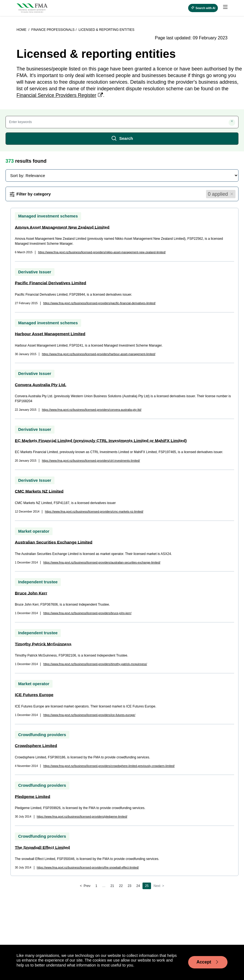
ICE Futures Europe (34, 695)
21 (112, 886)
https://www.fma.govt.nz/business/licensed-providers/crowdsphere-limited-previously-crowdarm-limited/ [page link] (109, 766)
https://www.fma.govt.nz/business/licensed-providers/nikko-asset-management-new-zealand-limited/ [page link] (102, 252)
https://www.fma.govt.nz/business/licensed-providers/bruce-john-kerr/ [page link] (87, 613)
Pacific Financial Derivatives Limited (50, 283)
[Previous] (85, 886)
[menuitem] (223, 8)
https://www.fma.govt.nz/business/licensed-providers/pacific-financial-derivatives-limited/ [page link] (99, 303)
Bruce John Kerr (31, 593)
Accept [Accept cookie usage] (208, 962)
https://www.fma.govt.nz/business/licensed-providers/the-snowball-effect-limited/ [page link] (88, 867)
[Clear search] (232, 122)
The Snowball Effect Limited (42, 847)
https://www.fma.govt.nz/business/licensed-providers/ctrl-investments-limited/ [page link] (91, 461)
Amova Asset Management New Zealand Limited (62, 227)
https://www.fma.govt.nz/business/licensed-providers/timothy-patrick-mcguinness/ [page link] (95, 664)
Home (22, 30)
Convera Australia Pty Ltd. (41, 385)
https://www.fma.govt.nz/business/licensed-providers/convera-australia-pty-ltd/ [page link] (92, 410)
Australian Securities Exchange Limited (54, 542)
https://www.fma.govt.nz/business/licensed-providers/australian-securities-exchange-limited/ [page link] (102, 562)
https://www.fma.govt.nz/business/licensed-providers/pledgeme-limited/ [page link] (82, 816)
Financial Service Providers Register (56, 95)
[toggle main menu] (225, 7)
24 (138, 886)
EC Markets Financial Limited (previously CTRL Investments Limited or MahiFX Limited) (101, 441)
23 (129, 886)
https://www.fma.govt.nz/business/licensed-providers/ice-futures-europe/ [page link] (89, 715)
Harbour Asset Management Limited (50, 334)
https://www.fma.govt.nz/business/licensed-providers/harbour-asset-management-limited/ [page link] (99, 354)
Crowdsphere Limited (36, 746)
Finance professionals (53, 30)
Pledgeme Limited (32, 797)
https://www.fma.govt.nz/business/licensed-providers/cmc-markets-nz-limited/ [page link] (94, 511)
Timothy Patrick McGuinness (43, 644)
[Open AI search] (203, 8)
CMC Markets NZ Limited (39, 491)
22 (121, 886)
